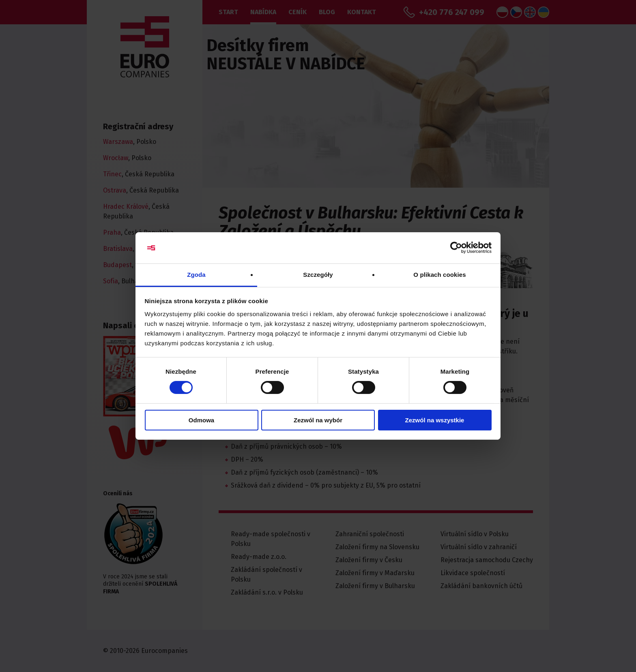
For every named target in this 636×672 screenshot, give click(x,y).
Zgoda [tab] (196, 275)
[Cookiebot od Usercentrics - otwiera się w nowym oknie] (456, 248)
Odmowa (201, 420)
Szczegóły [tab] (318, 275)
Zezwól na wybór (318, 420)
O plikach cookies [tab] (439, 275)
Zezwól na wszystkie (435, 420)
